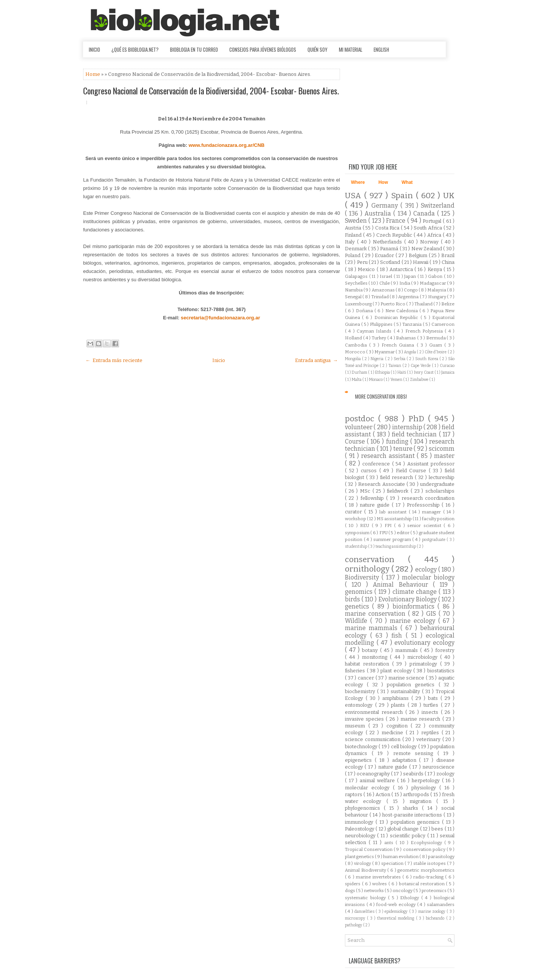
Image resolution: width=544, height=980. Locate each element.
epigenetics (360, 760)
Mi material (351, 49)
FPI (389, 525)
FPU (384, 533)
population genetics (413, 685)
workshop (356, 519)
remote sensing (415, 753)
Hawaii (421, 262)
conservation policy (425, 849)
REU (366, 525)
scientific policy (409, 836)
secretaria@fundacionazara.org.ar (221, 318)
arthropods (417, 794)
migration (423, 801)
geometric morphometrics (426, 870)
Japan (411, 276)
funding (398, 441)
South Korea (427, 359)
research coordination (428, 498)
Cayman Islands (375, 331)
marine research (421, 719)
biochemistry (361, 691)
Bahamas (406, 338)
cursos (370, 471)
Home (93, 74)
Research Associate (382, 484)
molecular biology (428, 577)
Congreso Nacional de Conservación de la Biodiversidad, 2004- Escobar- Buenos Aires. (211, 91)
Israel (387, 276)
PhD (418, 419)
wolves (380, 884)
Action (383, 794)
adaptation (406, 760)
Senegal (354, 297)
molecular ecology (369, 788)
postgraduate (434, 540)
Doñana (365, 311)
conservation (376, 560)
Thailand (424, 304)
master (444, 456)
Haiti (402, 372)
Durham (360, 372)
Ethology (411, 898)
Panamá (390, 249)
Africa (435, 235)
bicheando (436, 918)
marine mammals (373, 628)
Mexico (367, 269)
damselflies (365, 911)
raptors (354, 794)
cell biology (405, 747)
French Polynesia (425, 331)
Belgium (419, 255)
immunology (360, 822)
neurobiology (361, 836)
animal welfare (378, 780)
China (448, 262)
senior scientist (425, 525)
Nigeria (378, 359)
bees (438, 829)
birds (353, 599)
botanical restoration (423, 884)
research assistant (389, 456)
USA (355, 196)
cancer (367, 678)
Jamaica (448, 372)
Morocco (355, 352)
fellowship (373, 498)
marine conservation (376, 614)
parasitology (441, 857)
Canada (425, 213)
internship (408, 427)
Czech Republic (395, 235)
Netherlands (389, 242)
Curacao (447, 366)
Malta (357, 380)
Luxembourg (359, 304)
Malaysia (437, 290)
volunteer (359, 427)
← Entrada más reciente (114, 360)
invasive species (365, 719)
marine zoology (433, 911)
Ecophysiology (427, 843)
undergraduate (437, 484)
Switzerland (438, 206)
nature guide (376, 505)
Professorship (424, 505)
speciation (393, 863)
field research (397, 477)
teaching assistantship (396, 546)
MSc (366, 491)
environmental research (375, 712)
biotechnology (362, 747)
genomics (360, 592)
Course (356, 441)
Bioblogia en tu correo (194, 49)
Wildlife (358, 621)
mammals (408, 650)
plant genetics (360, 857)
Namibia (354, 290)
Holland (354, 338)
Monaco (376, 380)
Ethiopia (383, 372)
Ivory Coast (424, 372)
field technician (415, 434)
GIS (432, 614)
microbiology (424, 657)
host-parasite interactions (413, 815)
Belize (448, 304)
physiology (425, 788)
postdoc (362, 419)
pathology (354, 925)
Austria (354, 228)
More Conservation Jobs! (381, 396)
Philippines (382, 324)
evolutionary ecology (424, 643)
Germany (386, 206)
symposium (358, 533)
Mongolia (353, 359)
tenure (404, 449)
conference (377, 464)
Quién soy (318, 49)
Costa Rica (388, 228)
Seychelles (357, 283)
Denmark (356, 249)
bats (434, 698)
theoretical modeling (396, 918)
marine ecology (414, 621)
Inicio (94, 49)
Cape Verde (421, 366)
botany (371, 650)
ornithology (368, 569)
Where (358, 182)
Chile (385, 283)
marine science (407, 678)
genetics (359, 606)
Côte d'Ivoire (436, 352)
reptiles (431, 733)
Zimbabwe (420, 380)
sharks (412, 808)
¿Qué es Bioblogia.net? (135, 49)
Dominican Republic (397, 317)
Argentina (409, 297)
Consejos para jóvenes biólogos (263, 49)
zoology (445, 774)
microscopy (356, 918)
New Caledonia (402, 311)
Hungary (437, 297)
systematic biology (366, 898)
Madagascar (433, 283)
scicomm (442, 449)
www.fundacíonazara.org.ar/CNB (226, 145)
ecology (427, 569)
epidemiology (397, 911)
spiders (353, 884)
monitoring (376, 657)
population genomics (416, 822)
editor (403, 533)
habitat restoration (369, 664)
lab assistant (394, 512)
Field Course (412, 471)
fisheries (356, 671)
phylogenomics (364, 808)
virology (363, 863)
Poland (353, 255)
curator (355, 512)
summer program (393, 539)
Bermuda (437, 338)
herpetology (427, 780)
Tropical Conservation (369, 849)
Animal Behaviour (403, 585)
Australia (379, 213)
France (396, 221)
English (381, 49)
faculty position (438, 519)
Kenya (436, 269)
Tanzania (413, 324)
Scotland (391, 262)
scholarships (440, 491)
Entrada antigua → (316, 360)
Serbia (400, 359)
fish (399, 636)
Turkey (379, 338)
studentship (356, 546)
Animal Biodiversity (366, 870)
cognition (399, 726)
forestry (445, 650)
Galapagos (357, 276)
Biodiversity (363, 577)
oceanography (374, 774)
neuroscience (438, 767)
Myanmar (385, 352)
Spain (403, 196)
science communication (374, 739)
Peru (363, 262)
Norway (430, 242)
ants (390, 843)
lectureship (442, 477)
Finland (354, 235)
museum (357, 726)
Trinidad (380, 297)
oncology (403, 891)
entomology (360, 705)
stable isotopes (430, 863)
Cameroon (443, 324)
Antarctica (402, 269)
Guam (437, 345)
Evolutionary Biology (408, 599)
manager (432, 512)
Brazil (448, 255)
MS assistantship (395, 519)
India (405, 283)
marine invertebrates (379, 877)
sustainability (406, 691)
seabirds (414, 774)
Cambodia (357, 345)
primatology (425, 664)
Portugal (433, 221)
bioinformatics (415, 606)
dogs (350, 891)
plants (399, 705)
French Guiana (399, 345)
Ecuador (385, 255)
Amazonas (384, 290)
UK (449, 196)
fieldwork (399, 491)
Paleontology (360, 829)
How (383, 182)
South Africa (428, 228)
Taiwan (395, 366)
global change (404, 829)
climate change (416, 592)
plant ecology (397, 671)
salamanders (441, 904)
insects (431, 712)
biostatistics (441, 671)
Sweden (357, 221)
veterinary (429, 739)
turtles (432, 705)
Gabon (436, 276)
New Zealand (427, 249)
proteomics (434, 891)
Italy (351, 242)
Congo (411, 290)
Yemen (397, 380)
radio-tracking (429, 877)
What (407, 182)
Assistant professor (431, 464)
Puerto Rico (393, 304)
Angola (410, 352)
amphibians (397, 698)
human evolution (401, 857)
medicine (394, 733)
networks (374, 891)
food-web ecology (397, 904)
